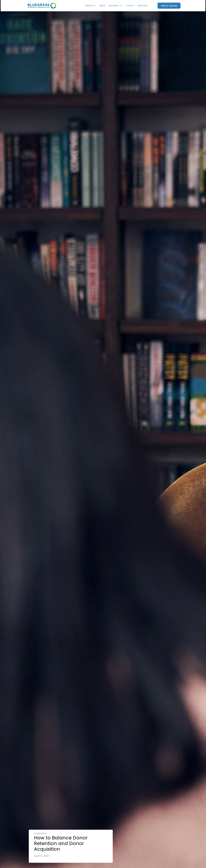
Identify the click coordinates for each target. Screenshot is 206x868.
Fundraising (40, 834)
